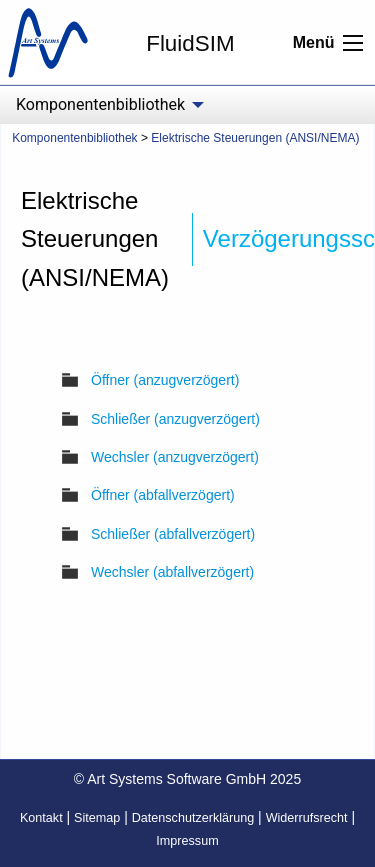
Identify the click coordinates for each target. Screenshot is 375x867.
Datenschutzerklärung (193, 818)
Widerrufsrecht (307, 818)
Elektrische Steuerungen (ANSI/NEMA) (255, 138)
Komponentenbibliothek (74, 138)
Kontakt (41, 818)
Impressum (187, 841)
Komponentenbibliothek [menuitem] (100, 104)
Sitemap (97, 818)
